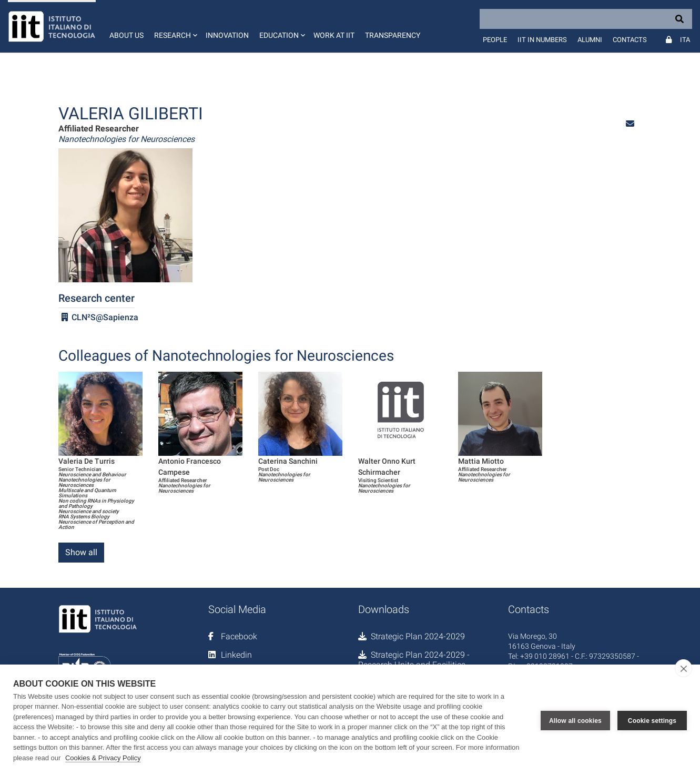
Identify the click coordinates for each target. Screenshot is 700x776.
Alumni (590, 40)
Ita (685, 40)
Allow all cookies (575, 720)
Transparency (393, 35)
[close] (683, 668)
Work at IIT (334, 35)
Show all (81, 552)
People (495, 40)
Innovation (227, 35)
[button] (175, 26)
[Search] (586, 19)
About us (126, 35)
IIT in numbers (542, 40)
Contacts (630, 40)
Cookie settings (652, 720)
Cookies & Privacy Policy (103, 758)
